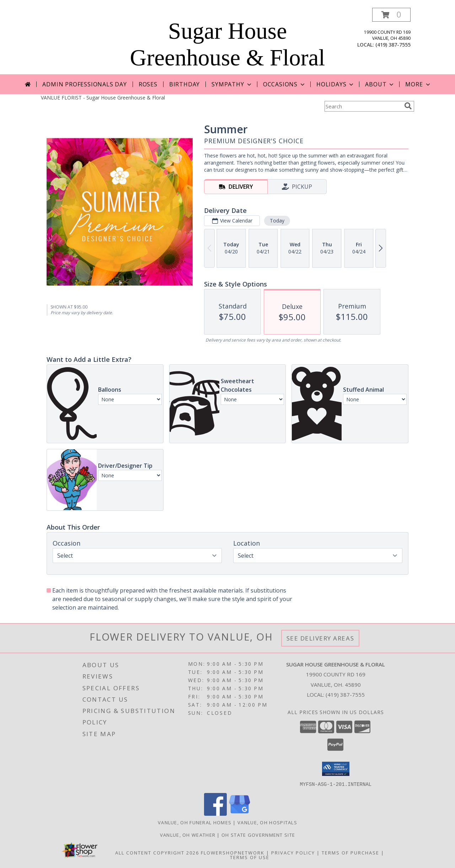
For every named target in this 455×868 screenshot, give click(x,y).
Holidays (336, 84)
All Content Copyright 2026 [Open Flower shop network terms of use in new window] (157, 852)
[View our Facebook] (215, 813)
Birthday (184, 84)
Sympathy (232, 84)
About (380, 84)
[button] (391, 15)
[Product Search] (363, 106)
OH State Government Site (258, 835)
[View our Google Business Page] (240, 813)
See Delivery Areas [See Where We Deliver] (320, 638)
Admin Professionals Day (84, 84)
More (418, 84)
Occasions (285, 84)
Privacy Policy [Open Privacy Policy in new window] (293, 852)
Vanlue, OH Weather (188, 835)
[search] (408, 106)
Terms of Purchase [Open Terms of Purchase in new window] (350, 852)
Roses (148, 84)
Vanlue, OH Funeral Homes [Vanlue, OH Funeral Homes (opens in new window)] (195, 822)
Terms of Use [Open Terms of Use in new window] (250, 857)
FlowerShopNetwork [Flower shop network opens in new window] (233, 852)
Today (277, 221)
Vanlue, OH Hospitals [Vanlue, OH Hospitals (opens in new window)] (267, 822)
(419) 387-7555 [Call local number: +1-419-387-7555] (393, 45)
